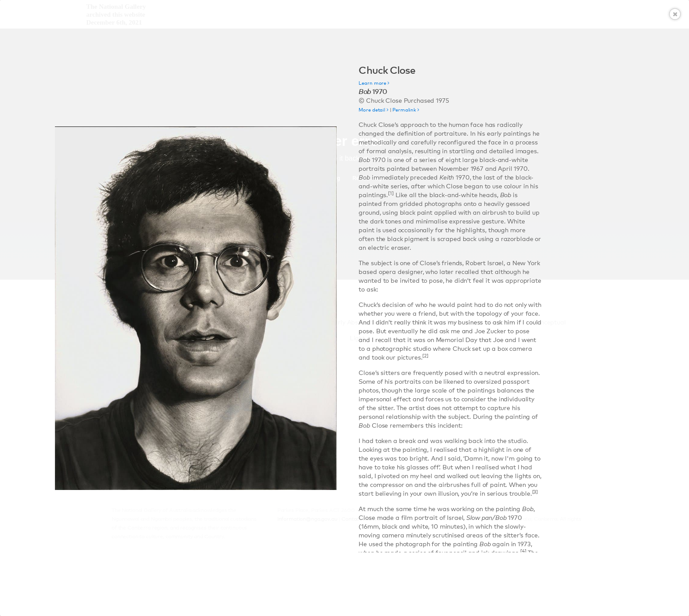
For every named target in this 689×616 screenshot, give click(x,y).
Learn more (374, 83)
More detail (373, 110)
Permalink (406, 110)
